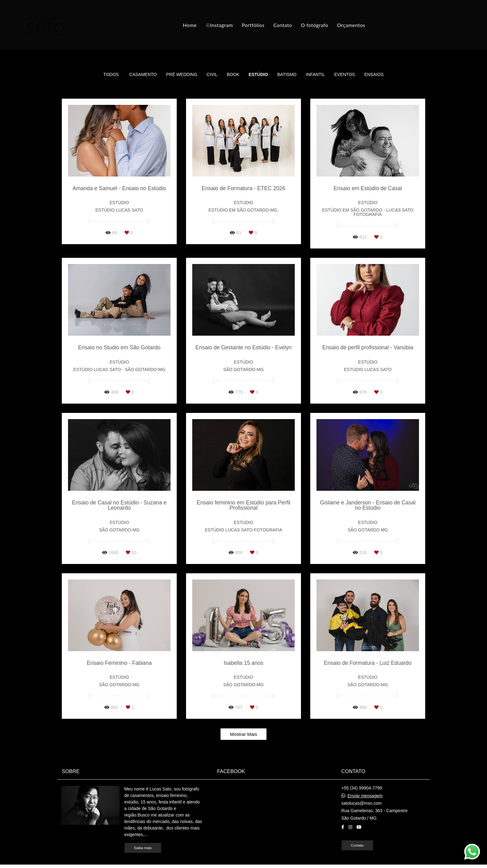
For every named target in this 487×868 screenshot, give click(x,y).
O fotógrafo (315, 25)
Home (190, 25)
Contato (283, 25)
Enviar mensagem (365, 796)
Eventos (345, 74)
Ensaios (374, 74)
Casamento (143, 74)
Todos (111, 74)
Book (233, 74)
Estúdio (258, 74)
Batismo (287, 74)
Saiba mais (143, 848)
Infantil (315, 74)
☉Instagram (219, 25)
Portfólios (253, 25)
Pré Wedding (182, 74)
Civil (212, 74)
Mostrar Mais (243, 734)
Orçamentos (351, 25)
